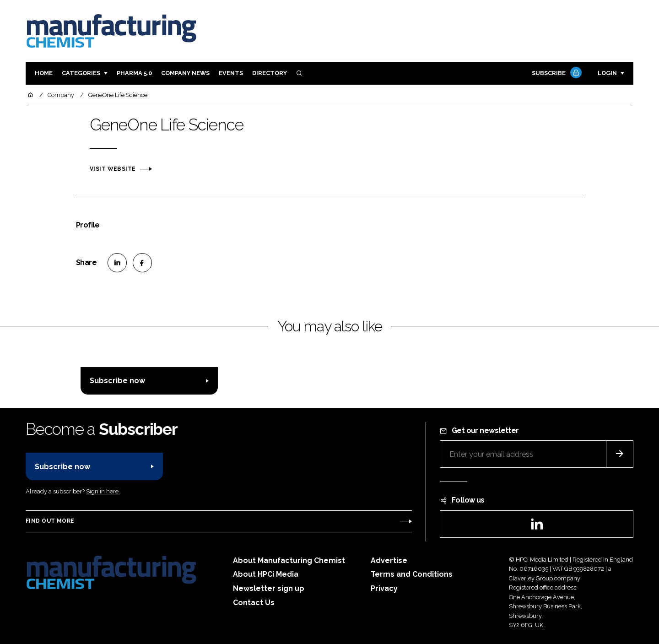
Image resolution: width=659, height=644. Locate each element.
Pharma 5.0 (134, 73)
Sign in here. (103, 491)
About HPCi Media (266, 574)
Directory (270, 73)
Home (44, 73)
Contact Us (254, 603)
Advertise (389, 560)
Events (231, 73)
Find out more (50, 521)
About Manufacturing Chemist (289, 560)
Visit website (113, 169)
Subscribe (556, 73)
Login (607, 73)
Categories (81, 73)
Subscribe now (117, 381)
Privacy (384, 588)
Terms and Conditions (412, 574)
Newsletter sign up (269, 588)
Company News (185, 73)
